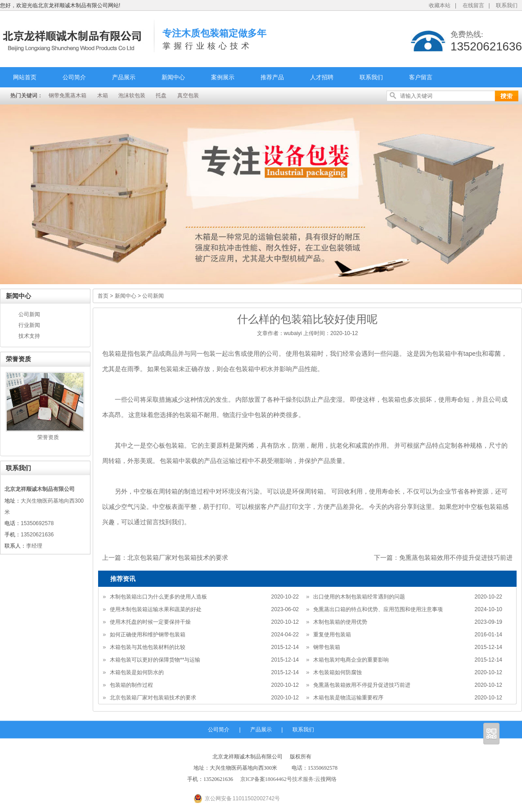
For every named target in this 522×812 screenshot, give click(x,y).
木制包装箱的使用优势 (340, 622)
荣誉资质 (48, 437)
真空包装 (188, 95)
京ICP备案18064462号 (266, 779)
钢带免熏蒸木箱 (67, 95)
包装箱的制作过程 (131, 685)
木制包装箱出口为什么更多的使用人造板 (158, 597)
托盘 (161, 95)
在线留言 (473, 5)
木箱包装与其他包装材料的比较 (148, 647)
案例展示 (223, 77)
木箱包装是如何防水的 (137, 672)
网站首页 (25, 77)
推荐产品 (272, 77)
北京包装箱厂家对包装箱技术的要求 (178, 558)
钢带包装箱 (327, 647)
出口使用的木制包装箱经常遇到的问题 (359, 597)
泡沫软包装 (132, 95)
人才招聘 (322, 77)
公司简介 (74, 77)
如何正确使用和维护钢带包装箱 (148, 635)
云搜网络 (326, 779)
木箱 (103, 95)
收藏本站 (440, 5)
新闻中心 (173, 77)
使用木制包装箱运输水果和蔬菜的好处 (156, 609)
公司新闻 (29, 314)
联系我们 (507, 5)
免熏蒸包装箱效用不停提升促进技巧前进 (456, 558)
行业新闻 (29, 325)
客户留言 (421, 77)
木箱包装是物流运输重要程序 (348, 698)
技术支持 (29, 336)
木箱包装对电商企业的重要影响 (351, 660)
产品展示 (124, 77)
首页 (103, 296)
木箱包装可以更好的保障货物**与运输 (155, 660)
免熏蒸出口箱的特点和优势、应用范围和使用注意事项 (378, 609)
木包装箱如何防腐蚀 (337, 672)
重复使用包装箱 (332, 635)
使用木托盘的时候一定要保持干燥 (150, 622)
